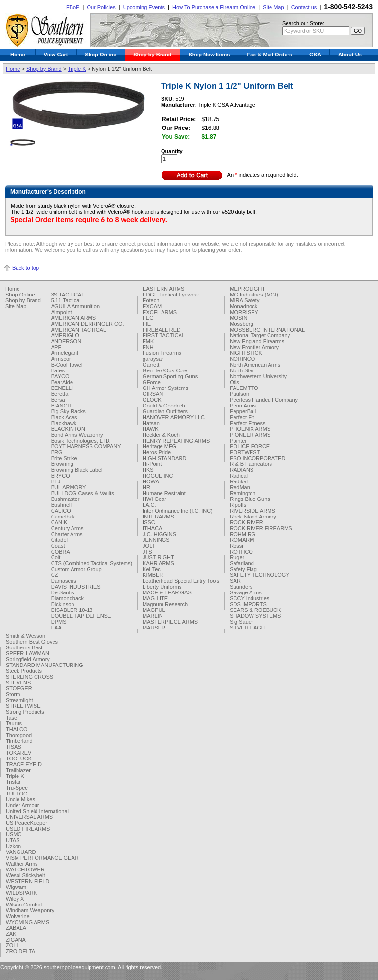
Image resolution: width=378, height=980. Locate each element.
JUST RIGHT (158, 557)
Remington (243, 493)
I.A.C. (149, 505)
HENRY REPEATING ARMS (176, 441)
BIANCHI (62, 406)
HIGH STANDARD (164, 458)
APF (56, 347)
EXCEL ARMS (160, 312)
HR (146, 487)
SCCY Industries (249, 598)
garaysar (153, 359)
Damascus (64, 581)
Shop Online (101, 55)
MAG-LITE (155, 598)
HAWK (151, 429)
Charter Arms (67, 534)
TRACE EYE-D (24, 764)
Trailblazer (18, 770)
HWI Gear (154, 499)
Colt (56, 557)
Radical (239, 476)
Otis (234, 382)
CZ (55, 575)
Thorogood (19, 735)
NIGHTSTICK (246, 353)
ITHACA (152, 528)
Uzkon (13, 846)
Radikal (239, 481)
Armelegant (65, 353)
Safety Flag (243, 569)
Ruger (237, 557)
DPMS (59, 622)
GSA (315, 55)
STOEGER (19, 688)
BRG (57, 452)
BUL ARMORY (69, 487)
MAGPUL (154, 610)
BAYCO (60, 376)
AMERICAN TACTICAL (79, 330)
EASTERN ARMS (163, 289)
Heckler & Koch (161, 435)
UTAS (13, 840)
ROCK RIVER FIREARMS (261, 528)
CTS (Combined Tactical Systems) (92, 563)
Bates (58, 370)
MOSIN (238, 318)
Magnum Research (165, 604)
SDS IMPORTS (248, 604)
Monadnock (243, 306)
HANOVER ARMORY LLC (174, 417)
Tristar (13, 782)
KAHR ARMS (158, 563)
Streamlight (19, 700)
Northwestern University (258, 376)
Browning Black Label (77, 470)
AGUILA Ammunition (75, 306)
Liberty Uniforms (162, 587)
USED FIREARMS (28, 829)
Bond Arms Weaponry (77, 435)
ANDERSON (66, 341)
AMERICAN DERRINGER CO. (88, 324)
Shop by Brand (152, 55)
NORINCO (242, 359)
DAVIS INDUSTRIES (76, 587)
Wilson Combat (24, 905)
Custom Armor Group (76, 569)
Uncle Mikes (20, 799)
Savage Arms (245, 592)
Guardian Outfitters (165, 411)
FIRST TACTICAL (164, 335)
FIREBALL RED (162, 330)
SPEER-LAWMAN (27, 653)
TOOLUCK (19, 758)
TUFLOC (17, 794)
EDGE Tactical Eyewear (171, 295)
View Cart (56, 55)
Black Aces (64, 417)
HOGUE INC (158, 476)
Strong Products (25, 712)
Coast (58, 546)
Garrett (151, 365)
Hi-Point (152, 464)
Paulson (239, 394)
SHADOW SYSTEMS (255, 616)
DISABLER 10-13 (72, 610)
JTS (147, 552)
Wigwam (16, 887)
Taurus (14, 723)
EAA (56, 628)
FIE (147, 324)
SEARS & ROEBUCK (255, 610)
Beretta (60, 394)
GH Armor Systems (165, 388)
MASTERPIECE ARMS (170, 622)
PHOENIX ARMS (250, 429)
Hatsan (151, 423)
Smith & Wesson (26, 636)
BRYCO (61, 476)
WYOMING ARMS (27, 922)
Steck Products (24, 671)
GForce (152, 382)
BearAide (62, 382)
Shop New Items (209, 55)
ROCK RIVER (246, 522)
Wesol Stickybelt (26, 875)
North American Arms (255, 365)
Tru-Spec (17, 788)
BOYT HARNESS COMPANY (86, 446)
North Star (242, 370)
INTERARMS (158, 517)
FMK (148, 341)
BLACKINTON (68, 429)
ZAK (11, 934)
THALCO (17, 729)
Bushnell (61, 505)
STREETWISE (23, 706)
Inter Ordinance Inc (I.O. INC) (178, 511)
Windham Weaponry (30, 910)
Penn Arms (243, 406)
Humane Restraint (164, 493)
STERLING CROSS (29, 677)
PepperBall (243, 411)
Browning (62, 464)
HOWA (151, 481)
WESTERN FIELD (27, 881)
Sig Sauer (241, 622)
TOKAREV (18, 753)
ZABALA (16, 928)
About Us (350, 55)
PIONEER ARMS (250, 435)
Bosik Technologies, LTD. (81, 441)
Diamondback (67, 598)
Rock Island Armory (253, 517)
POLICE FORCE (250, 446)
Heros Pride (157, 452)
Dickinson (63, 604)
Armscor (61, 359)
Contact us (304, 7)
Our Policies (101, 7)
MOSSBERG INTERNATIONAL (267, 330)
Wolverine (18, 916)
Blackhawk (64, 423)
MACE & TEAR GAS (167, 592)
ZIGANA (16, 940)
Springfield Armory (28, 659)
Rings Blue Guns (250, 499)
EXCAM (152, 306)
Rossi (236, 546)
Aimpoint (62, 312)
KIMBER (153, 575)
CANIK (59, 522)
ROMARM (242, 540)
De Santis (63, 592)
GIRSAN (153, 394)
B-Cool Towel (67, 365)
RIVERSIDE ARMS (252, 511)
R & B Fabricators (251, 464)
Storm (13, 694)
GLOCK (152, 400)
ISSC (149, 522)
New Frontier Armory (254, 347)
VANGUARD (21, 852)
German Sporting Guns (170, 376)
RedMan (240, 487)
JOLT (149, 546)
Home (18, 55)
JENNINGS (156, 540)
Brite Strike (64, 458)
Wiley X (15, 899)
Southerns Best (24, 647)
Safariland (242, 563)
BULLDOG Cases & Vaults (83, 493)
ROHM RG (243, 534)
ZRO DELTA (20, 951)
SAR (235, 581)
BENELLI (62, 388)
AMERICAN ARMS (73, 318)
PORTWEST (245, 452)
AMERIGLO (65, 335)
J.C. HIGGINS (159, 534)
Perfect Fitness (247, 423)
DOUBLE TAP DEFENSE (81, 616)
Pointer (238, 441)
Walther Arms (22, 864)
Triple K (77, 69)
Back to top (26, 268)
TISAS (14, 747)
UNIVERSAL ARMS (29, 817)
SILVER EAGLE (249, 628)
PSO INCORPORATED (257, 458)
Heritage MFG (159, 446)
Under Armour (22, 805)
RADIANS (242, 470)
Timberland (19, 741)
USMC (14, 834)
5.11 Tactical (66, 300)
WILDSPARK (21, 893)
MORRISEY (244, 312)
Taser (12, 718)
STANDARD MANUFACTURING (45, 665)
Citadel (59, 540)
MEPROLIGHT (247, 289)
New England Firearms (257, 341)
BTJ (56, 481)
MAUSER (154, 628)
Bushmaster (65, 499)
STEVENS (18, 683)
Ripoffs (238, 505)
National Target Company (260, 335)
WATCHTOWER (25, 869)
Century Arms (67, 528)
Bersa (58, 400)
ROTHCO (241, 552)
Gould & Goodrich (164, 406)
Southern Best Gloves (32, 642)
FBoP (73, 7)
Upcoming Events (144, 7)
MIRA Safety (244, 300)
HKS (148, 470)
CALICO (61, 511)
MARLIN (153, 616)
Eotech (151, 300)
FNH (148, 347)
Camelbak (63, 517)
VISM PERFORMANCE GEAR (42, 858)
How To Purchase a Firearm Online (214, 7)
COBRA (61, 552)
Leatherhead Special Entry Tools (181, 581)
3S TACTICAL (68, 295)
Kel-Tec (152, 569)
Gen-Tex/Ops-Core (165, 370)
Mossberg (241, 324)
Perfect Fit (242, 417)
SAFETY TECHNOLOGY (259, 575)
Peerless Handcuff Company (264, 400)
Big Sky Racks (68, 411)
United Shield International (37, 811)
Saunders (241, 587)
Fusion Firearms (162, 353)
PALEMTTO (244, 388)
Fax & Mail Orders (270, 55)
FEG (148, 318)
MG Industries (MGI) (254, 295)
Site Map (273, 7)
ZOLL (13, 945)
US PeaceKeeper (27, 823)
